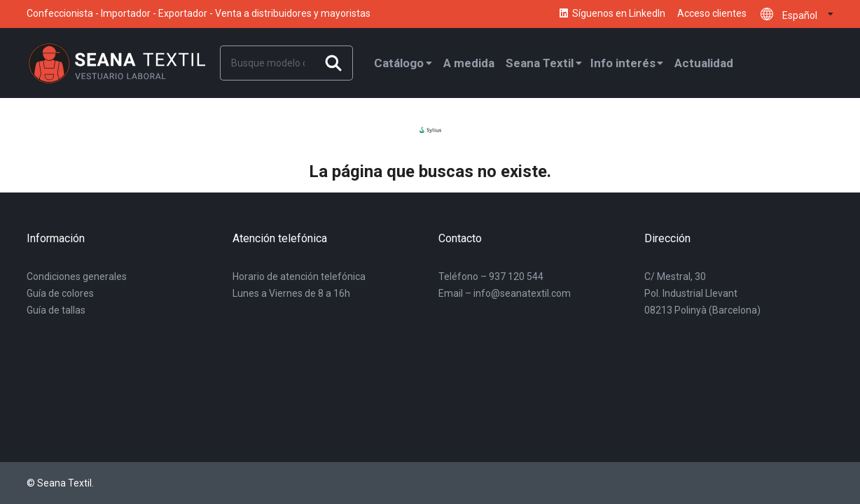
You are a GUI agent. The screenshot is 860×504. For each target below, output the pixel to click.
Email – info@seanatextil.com (505, 293)
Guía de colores (60, 293)
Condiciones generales (77, 276)
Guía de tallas (56, 310)
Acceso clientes (712, 14)
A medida (469, 63)
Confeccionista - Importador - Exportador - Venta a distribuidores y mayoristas (199, 13)
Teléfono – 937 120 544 (491, 276)
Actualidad (704, 63)
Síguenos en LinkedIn (612, 14)
